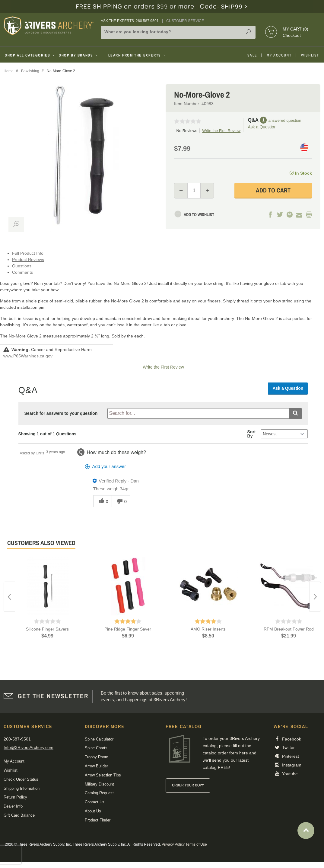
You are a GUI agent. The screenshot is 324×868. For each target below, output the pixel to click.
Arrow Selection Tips (103, 775)
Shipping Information (22, 788)
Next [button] (315, 597)
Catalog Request (99, 793)
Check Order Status (21, 779)
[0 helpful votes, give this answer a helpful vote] (102, 501)
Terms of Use (196, 844)
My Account (279, 55)
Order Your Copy (188, 785)
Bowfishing (30, 71)
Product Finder (98, 820)
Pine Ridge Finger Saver (128, 629)
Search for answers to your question (61, 413)
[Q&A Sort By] (284, 434)
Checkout (292, 35)
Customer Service (185, 21)
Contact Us (95, 802)
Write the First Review (221, 131)
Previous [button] (9, 597)
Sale (252, 55)
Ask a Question (262, 127)
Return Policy (15, 797)
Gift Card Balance (19, 815)
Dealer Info (13, 806)
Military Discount (99, 784)
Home (9, 71)
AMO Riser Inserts (208, 629)
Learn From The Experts (137, 55)
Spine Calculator (99, 739)
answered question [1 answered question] (285, 120)
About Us (93, 811)
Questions (22, 266)
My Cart (295, 29)
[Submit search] (295, 413)
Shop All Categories (29, 55)
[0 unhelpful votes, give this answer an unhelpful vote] (121, 501)
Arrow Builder (96, 766)
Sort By (252, 434)
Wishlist (310, 55)
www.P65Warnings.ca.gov (28, 356)
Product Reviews (28, 260)
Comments (22, 272)
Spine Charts (96, 748)
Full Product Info (28, 253)
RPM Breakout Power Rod (289, 629)
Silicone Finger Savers (47, 629)
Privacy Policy (173, 844)
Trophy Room (97, 757)
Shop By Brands (79, 55)
